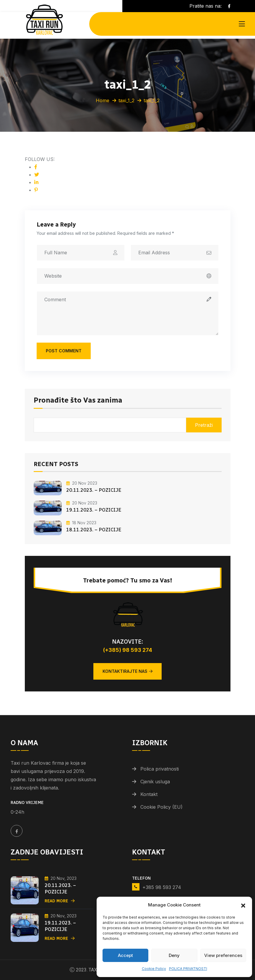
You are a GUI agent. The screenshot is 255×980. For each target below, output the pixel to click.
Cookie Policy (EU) (161, 807)
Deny (174, 955)
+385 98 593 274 (162, 887)
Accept (125, 955)
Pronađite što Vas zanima (78, 401)
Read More (60, 901)
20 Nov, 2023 (61, 878)
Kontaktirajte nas (128, 671)
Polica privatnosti (160, 769)
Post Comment (64, 351)
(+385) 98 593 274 (128, 650)
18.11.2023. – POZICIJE (94, 530)
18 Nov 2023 (81, 523)
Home (103, 100)
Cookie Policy (154, 969)
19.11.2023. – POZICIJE (94, 510)
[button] (243, 905)
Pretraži (204, 425)
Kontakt (149, 794)
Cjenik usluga (155, 782)
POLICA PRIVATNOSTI (188, 969)
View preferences (223, 955)
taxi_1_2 (126, 100)
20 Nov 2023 (82, 483)
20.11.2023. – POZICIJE (94, 490)
